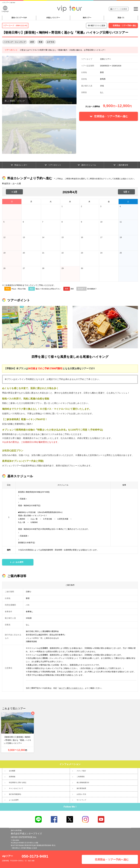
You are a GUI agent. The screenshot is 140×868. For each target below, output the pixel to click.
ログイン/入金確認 (119, 9)
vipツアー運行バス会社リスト (71, 688)
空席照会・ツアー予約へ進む (125, 26)
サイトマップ (81, 800)
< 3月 (14, 192)
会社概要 (12, 771)
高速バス (121, 18)
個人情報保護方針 (83, 783)
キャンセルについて (16, 788)
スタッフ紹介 (81, 771)
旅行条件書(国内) (15, 794)
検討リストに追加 (98, 26)
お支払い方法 (81, 794)
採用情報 (12, 777)
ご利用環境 (81, 777)
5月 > (126, 192)
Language (5, 9)
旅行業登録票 (81, 788)
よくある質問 (14, 800)
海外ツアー (87, 18)
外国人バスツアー (53, 18)
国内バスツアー (19, 18)
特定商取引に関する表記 (18, 783)
